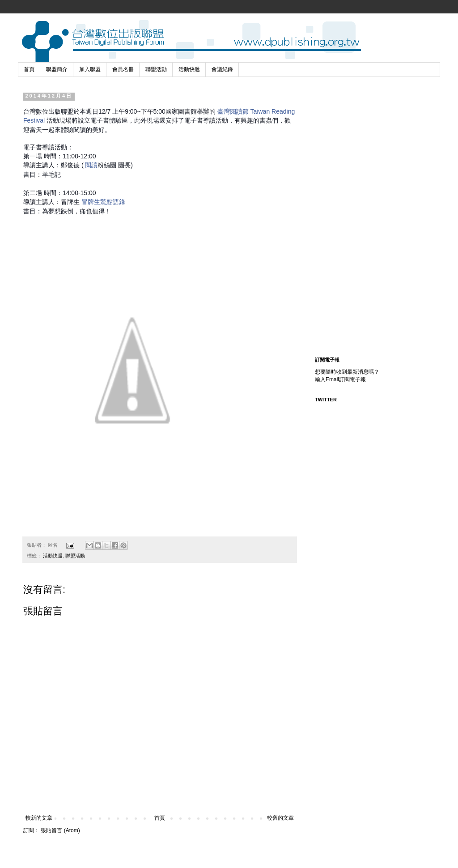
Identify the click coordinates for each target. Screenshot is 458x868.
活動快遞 (189, 69)
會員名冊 (123, 69)
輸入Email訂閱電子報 (340, 379)
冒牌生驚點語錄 (103, 202)
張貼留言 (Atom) (60, 830)
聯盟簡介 (57, 69)
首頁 (29, 69)
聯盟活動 (156, 69)
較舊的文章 (280, 818)
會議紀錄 (222, 69)
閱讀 (91, 165)
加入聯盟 (90, 69)
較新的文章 (39, 818)
